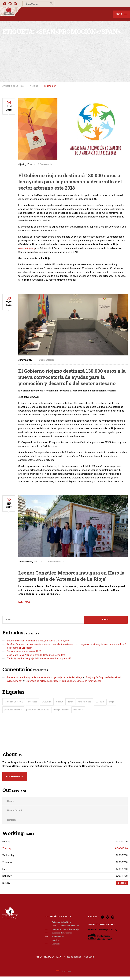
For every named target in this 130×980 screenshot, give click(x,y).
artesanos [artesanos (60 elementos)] (32, 702)
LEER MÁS (24, 602)
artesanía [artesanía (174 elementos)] (47, 702)
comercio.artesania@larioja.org (103, 929)
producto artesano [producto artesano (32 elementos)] (13, 710)
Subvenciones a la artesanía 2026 (24, 651)
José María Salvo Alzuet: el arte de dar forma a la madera (36, 655)
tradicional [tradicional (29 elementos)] (78, 710)
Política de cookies (72, 957)
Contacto (56, 944)
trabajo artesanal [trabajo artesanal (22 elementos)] (61, 710)
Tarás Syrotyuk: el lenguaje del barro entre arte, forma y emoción (40, 658)
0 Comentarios (46, 164)
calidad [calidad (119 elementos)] (60, 702)
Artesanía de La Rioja (61, 922)
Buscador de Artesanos (62, 933)
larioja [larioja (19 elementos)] (111, 702)
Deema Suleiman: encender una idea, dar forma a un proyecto (38, 641)
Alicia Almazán (15, 681)
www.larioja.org (27, 248)
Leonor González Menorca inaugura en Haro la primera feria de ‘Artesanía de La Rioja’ (71, 576)
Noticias (12, 820)
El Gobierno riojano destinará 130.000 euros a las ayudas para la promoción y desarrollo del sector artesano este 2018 (70, 182)
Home (11, 801)
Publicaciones (58, 936)
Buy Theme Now (15, 776)
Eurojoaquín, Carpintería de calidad (103, 677)
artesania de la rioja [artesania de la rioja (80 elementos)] (14, 702)
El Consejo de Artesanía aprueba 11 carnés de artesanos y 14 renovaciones (64, 681)
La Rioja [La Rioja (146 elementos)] (100, 702)
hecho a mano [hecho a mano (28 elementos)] (85, 702)
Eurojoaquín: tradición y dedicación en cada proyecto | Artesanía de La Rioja (45, 677)
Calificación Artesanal (69, 926)
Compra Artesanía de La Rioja (65, 929)
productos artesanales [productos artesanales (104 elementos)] (38, 710)
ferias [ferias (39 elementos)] (71, 702)
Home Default (15, 810)
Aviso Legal (89, 957)
